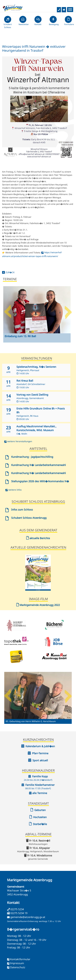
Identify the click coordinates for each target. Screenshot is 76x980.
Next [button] (68, 310)
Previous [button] (8, 310)
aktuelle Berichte (38, 538)
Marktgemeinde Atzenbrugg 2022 (38, 605)
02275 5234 (17, 909)
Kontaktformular (20, 959)
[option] (37, 316)
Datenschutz (18, 967)
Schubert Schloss (8, 23)
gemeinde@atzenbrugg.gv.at (28, 917)
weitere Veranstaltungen (20, 441)
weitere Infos (15, 490)
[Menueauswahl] (70, 10)
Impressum (17, 963)
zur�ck (10, 272)
